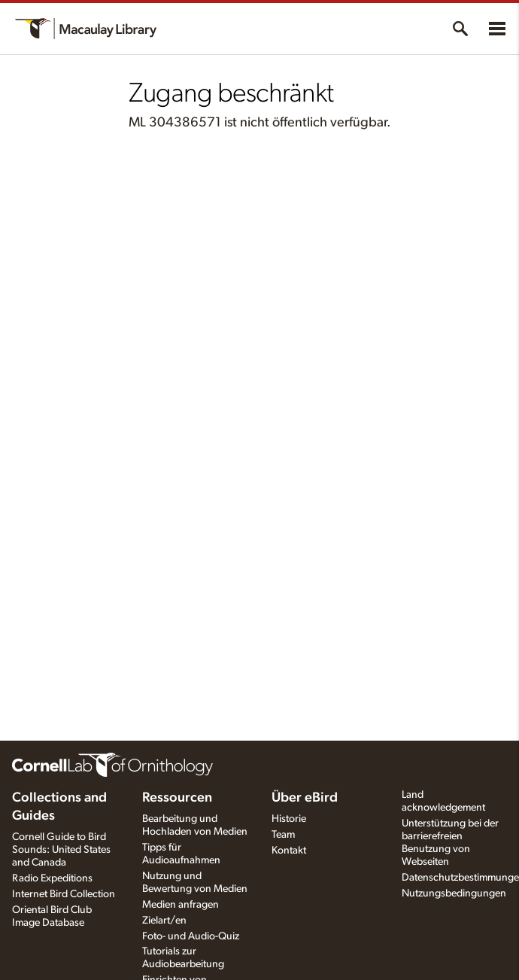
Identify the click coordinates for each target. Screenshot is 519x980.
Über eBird (305, 798)
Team (283, 835)
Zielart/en (164, 921)
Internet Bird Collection (64, 894)
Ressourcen (177, 798)
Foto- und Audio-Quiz (191, 936)
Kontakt (289, 851)
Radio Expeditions (52, 878)
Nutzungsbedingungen (454, 893)
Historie (289, 819)
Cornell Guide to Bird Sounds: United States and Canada (61, 850)
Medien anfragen (181, 905)
